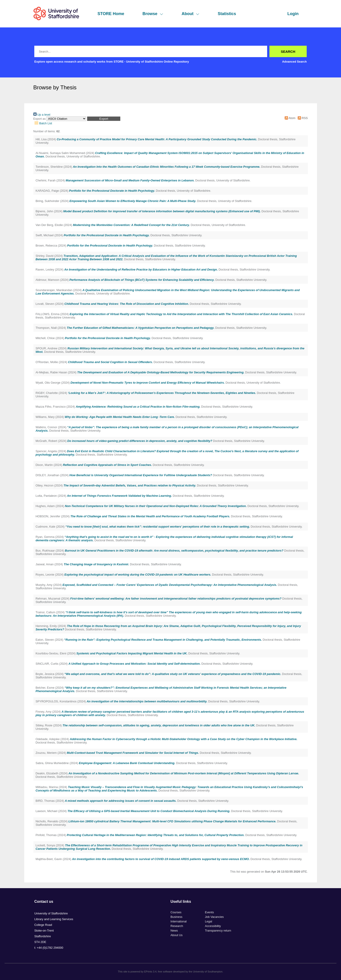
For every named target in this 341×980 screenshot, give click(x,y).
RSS (302, 118)
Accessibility (213, 926)
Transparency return (218, 931)
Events (209, 912)
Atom (289, 118)
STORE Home (111, 14)
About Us (177, 935)
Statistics (227, 14)
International (179, 921)
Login (293, 14)
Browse (153, 14)
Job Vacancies (214, 917)
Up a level (42, 115)
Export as (40, 119)
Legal (208, 921)
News (174, 931)
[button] (104, 119)
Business (177, 917)
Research (177, 926)
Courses (176, 912)
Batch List (43, 123)
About (191, 14)
